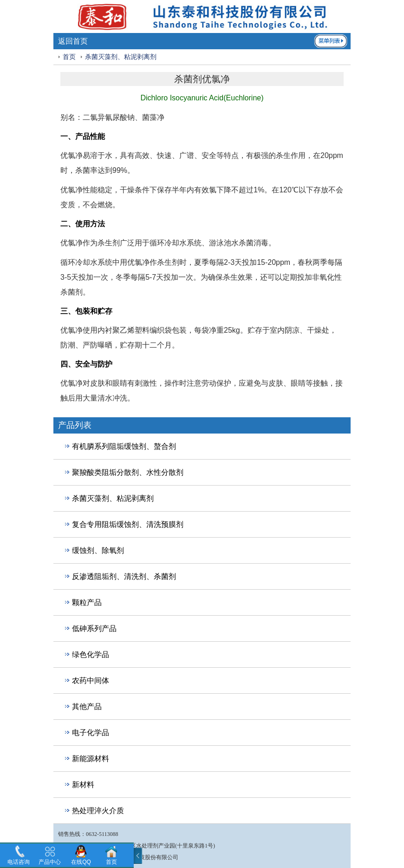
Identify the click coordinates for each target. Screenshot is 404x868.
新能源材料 (91, 759)
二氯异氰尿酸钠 (109, 117)
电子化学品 (91, 733)
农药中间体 (91, 681)
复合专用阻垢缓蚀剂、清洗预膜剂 (128, 524)
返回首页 (73, 41)
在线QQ (81, 862)
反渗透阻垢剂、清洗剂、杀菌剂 (124, 576)
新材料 (83, 785)
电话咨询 (19, 862)
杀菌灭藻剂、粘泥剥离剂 (121, 57)
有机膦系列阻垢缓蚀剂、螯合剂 (124, 446)
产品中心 (50, 862)
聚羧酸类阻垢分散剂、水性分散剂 (128, 472)
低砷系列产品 (94, 628)
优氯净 (72, 155)
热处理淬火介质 (98, 811)
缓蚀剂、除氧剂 (98, 550)
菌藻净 (153, 117)
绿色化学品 (91, 654)
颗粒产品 (87, 602)
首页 (69, 57)
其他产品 (87, 707)
